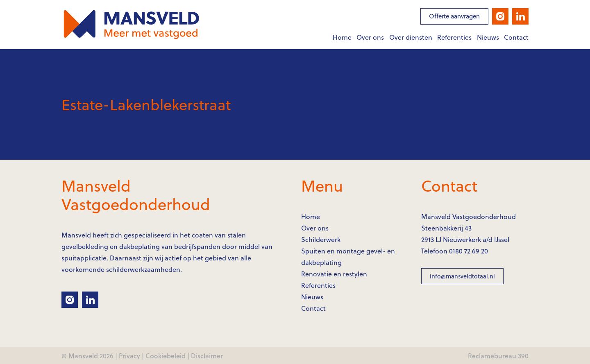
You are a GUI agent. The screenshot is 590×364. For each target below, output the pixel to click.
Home (342, 37)
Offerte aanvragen (454, 16)
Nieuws (488, 37)
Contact (516, 37)
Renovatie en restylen (334, 274)
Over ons (370, 37)
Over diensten (411, 37)
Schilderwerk (321, 239)
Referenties (454, 37)
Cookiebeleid (166, 356)
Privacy (129, 356)
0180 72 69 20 (469, 251)
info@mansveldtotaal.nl (462, 276)
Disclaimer (207, 356)
